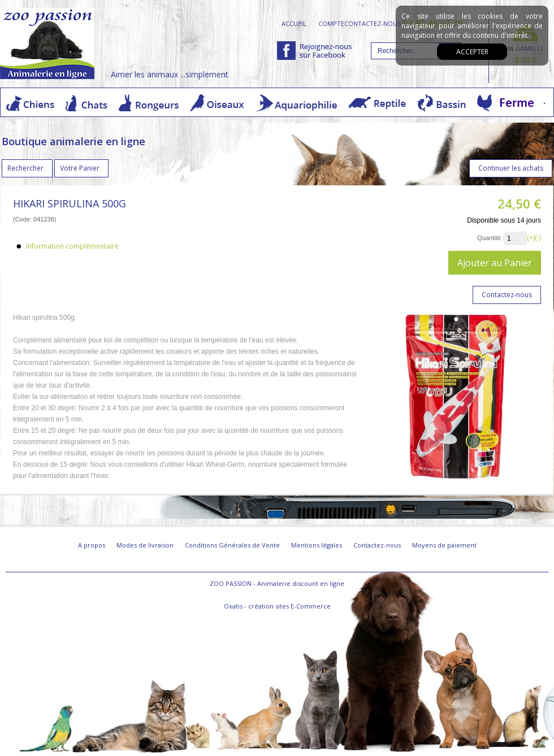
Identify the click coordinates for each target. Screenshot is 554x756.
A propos (92, 545)
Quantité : (491, 238)
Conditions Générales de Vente (232, 545)
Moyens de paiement (444, 545)
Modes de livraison (145, 545)
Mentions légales (317, 545)
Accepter (472, 52)
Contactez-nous (377, 545)
